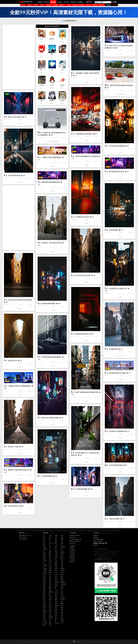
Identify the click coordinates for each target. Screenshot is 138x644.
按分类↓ (23, 5)
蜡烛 (50, 596)
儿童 (50, 582)
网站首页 (40, 2)
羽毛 (50, 621)
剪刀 (50, 607)
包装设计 (62, 5)
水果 (44, 537)
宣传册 (63, 547)
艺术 (50, 555)
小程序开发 (73, 2)
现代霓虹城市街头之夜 (116, 172)
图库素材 (53, 2)
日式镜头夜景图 (47, 476)
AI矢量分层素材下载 (75, 539)
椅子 (56, 543)
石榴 (56, 613)
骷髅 (56, 598)
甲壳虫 (57, 623)
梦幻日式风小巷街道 (15, 117)
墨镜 (56, 604)
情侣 (62, 580)
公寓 (44, 578)
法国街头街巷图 (114, 519)
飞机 (50, 547)
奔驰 (62, 574)
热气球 (63, 600)
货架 (50, 578)
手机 (62, 563)
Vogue (62, 572)
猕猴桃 (63, 582)
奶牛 (44, 594)
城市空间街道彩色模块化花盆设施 (122, 85)
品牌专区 (95, 5)
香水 (44, 576)
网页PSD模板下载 (75, 541)
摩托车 (63, 553)
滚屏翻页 (108, 5)
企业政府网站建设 (98, 539)
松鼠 (50, 571)
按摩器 (45, 611)
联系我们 (96, 545)
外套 (50, 606)
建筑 (56, 541)
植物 (62, 539)
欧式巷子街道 (13, 361)
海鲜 (56, 615)
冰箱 (62, 561)
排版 (50, 590)
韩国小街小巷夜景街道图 (50, 418)
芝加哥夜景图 (113, 230)
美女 (44, 541)
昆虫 (50, 539)
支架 (56, 602)
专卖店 (45, 621)
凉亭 (56, 578)
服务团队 (96, 537)
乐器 (50, 609)
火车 (62, 590)
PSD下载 (66, 2)
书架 (50, 625)
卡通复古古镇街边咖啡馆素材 (51, 157)
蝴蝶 (62, 604)
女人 (44, 536)
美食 (44, 553)
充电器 (63, 598)
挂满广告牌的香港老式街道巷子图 (87, 392)
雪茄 (44, 625)
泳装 (62, 596)
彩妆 (50, 537)
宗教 (62, 557)
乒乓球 (63, 621)
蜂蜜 (50, 572)
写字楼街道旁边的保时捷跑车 (51, 357)
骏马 (44, 607)
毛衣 (50, 584)
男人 (50, 557)
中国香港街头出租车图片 (84, 134)
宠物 (62, 588)
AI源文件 (60, 2)
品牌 (50, 551)
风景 (56, 537)
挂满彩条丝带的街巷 (82, 334)
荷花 (44, 619)
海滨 (56, 576)
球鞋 (44, 586)
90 (87, 2)
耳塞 (62, 586)
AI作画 (69, 5)
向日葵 (45, 561)
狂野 (44, 557)
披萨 (50, 553)
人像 (56, 553)
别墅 (56, 569)
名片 (56, 547)
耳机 (62, 543)
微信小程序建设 (98, 541)
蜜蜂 (56, 580)
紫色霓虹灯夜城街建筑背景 (51, 182)
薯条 (44, 602)
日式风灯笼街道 (13, 506)
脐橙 (44, 584)
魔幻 (56, 619)
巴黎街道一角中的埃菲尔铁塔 (51, 243)
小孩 (62, 541)
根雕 (56, 600)
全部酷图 (72, 546)
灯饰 (50, 613)
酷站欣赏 (47, 2)
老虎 (62, 536)
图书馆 (51, 617)
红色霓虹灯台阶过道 (82, 217)
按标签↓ (30, 5)
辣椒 (50, 623)
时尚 (50, 565)
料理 (44, 617)
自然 (56, 551)
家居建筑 (82, 5)
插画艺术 (75, 5)
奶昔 (50, 604)
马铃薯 (45, 572)
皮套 (44, 613)
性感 (44, 547)
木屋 (50, 619)
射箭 (44, 580)
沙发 (56, 545)
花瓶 (44, 609)
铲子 (56, 594)
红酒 (50, 567)
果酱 (44, 604)
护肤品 (45, 606)
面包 (62, 559)
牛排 (62, 615)
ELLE (56, 572)
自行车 (51, 543)
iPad (56, 574)
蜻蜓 (62, 609)
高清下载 (101, 5)
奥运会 (63, 571)
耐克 (56, 584)
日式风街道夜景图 (81, 489)
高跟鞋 (63, 569)
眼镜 (56, 586)
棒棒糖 (51, 592)
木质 (62, 613)
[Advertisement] (19, 57)
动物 (62, 537)
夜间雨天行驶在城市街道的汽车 (19, 470)
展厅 (56, 617)
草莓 (50, 586)
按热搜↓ (36, 5)
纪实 (50, 569)
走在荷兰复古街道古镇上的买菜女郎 (20, 300)
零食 (56, 607)
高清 (56, 555)
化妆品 (45, 565)
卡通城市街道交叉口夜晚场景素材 (19, 386)
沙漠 (44, 600)
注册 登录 (115, 5)
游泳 (50, 580)
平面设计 (49, 5)
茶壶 (62, 606)
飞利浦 (57, 582)
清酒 (62, 607)
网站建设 (80, 2)
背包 (44, 598)
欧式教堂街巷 (113, 349)
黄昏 (44, 596)
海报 (44, 590)
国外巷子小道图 (13, 447)
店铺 (62, 619)
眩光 (56, 549)
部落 (44, 574)
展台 (62, 617)
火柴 (56, 590)
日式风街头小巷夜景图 (116, 431)
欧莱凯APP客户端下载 (100, 543)
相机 (44, 545)
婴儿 (44, 543)
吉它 (62, 611)
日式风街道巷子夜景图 (116, 146)
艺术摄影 (55, 5)
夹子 (62, 623)
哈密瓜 (45, 571)
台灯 (62, 594)
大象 (62, 551)
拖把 (50, 611)
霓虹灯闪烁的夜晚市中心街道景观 (87, 156)
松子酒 (45, 623)
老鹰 (50, 600)
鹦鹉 (44, 559)
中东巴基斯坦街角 (14, 176)
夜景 (62, 576)
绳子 (56, 611)
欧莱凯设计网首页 (75, 536)
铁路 (62, 578)
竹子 (50, 576)
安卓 (50, 602)
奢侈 (56, 565)
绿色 (56, 539)
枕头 (62, 602)
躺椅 (50, 588)
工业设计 (88, 5)
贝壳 (50, 615)
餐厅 (44, 592)
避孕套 (45, 549)
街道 (50, 561)
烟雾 (56, 609)
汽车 (50, 536)
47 (90, 2)
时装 (56, 536)
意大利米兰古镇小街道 (83, 275)
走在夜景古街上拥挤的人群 (118, 289)
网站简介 (96, 536)
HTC (50, 574)
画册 (56, 567)
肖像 (62, 567)
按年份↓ (42, 5)
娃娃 (44, 588)
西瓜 (56, 571)
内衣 (62, 545)
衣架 (44, 615)
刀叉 (50, 598)
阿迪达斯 (63, 584)
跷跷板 (57, 606)
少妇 (56, 557)
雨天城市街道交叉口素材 (117, 373)
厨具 (56, 596)
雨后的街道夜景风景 (48, 304)
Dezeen (57, 592)
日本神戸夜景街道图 (116, 465)
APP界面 (72, 554)
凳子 (62, 565)
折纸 (62, 592)
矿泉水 (45, 567)
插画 (44, 555)
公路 (56, 561)
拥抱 (44, 582)
